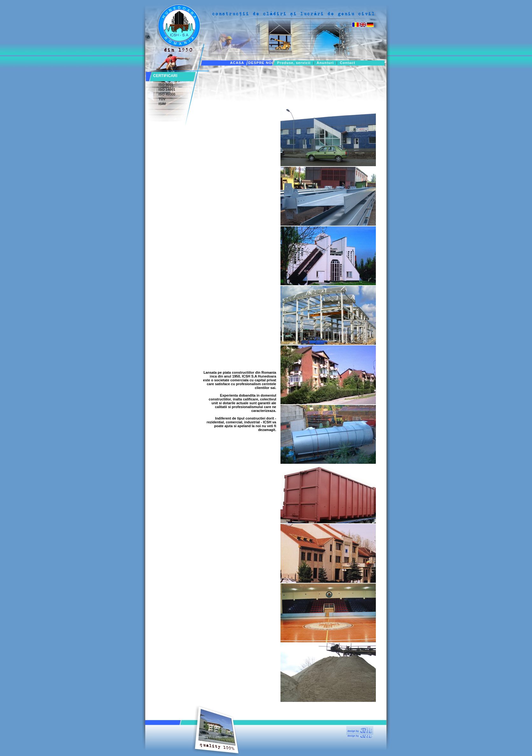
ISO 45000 (167, 94)
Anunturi (325, 63)
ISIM (162, 104)
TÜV (162, 99)
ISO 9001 (166, 85)
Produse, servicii (294, 63)
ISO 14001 (167, 89)
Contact (348, 63)
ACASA (237, 63)
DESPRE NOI (261, 63)
